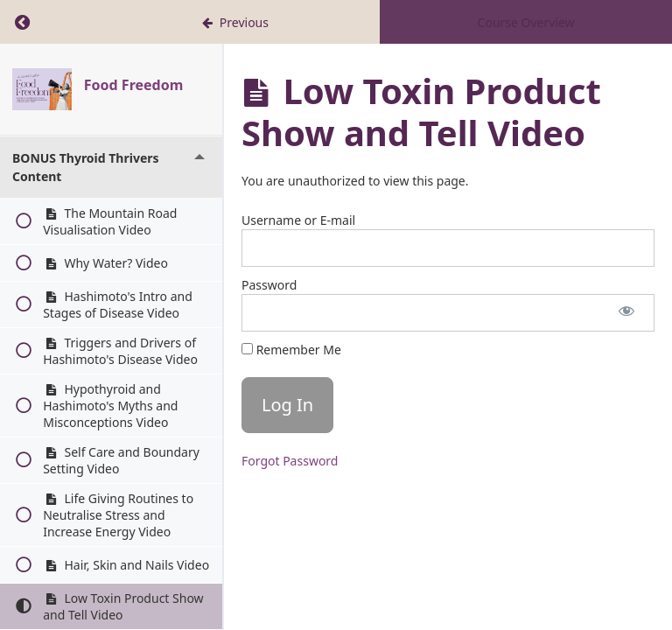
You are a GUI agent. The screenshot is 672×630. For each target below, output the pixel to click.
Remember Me (291, 350)
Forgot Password (290, 461)
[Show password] (626, 313)
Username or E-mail (298, 220)
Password (269, 285)
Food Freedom (134, 85)
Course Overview (526, 22)
